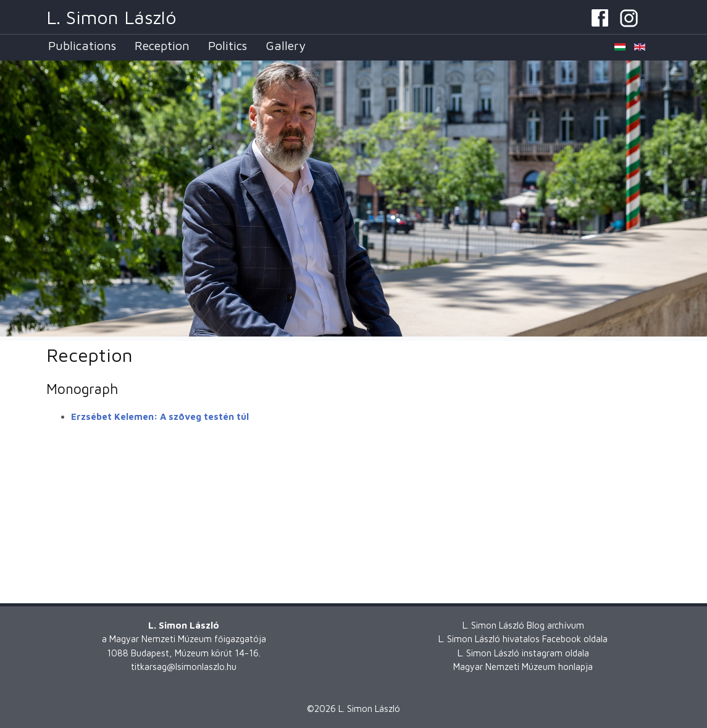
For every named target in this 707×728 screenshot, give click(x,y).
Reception (162, 45)
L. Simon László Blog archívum (523, 625)
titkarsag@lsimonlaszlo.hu (184, 667)
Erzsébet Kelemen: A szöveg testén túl (160, 416)
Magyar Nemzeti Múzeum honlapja (523, 667)
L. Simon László (111, 17)
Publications (82, 45)
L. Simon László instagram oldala (523, 653)
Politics (228, 45)
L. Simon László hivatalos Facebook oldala (523, 639)
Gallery (286, 45)
